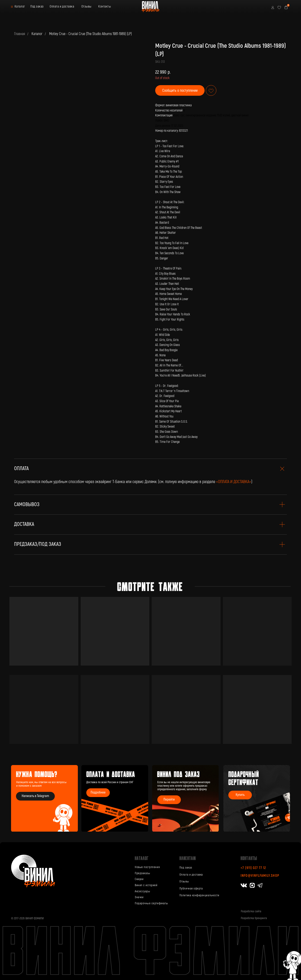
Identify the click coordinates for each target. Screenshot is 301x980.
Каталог (20, 6)
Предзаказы (142, 873)
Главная (20, 34)
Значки (139, 897)
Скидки (139, 879)
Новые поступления (147, 867)
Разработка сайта (251, 911)
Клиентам (188, 858)
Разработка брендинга (254, 918)
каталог (142, 858)
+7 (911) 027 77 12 (253, 868)
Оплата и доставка (62, 6)
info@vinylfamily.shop (260, 876)
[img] (186, 798)
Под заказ (37, 6)
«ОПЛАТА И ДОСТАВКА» (234, 482)
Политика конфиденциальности (199, 895)
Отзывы (86, 6)
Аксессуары (142, 891)
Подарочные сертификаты (151, 903)
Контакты (105, 6)
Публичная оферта (191, 889)
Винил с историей (146, 885)
